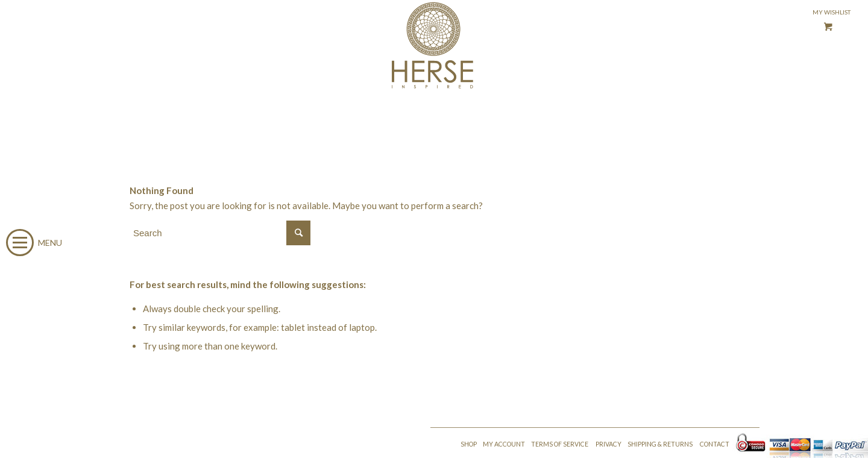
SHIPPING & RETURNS (660, 444)
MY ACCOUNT (504, 444)
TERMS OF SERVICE (560, 444)
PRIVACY (609, 444)
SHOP (469, 444)
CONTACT (715, 444)
